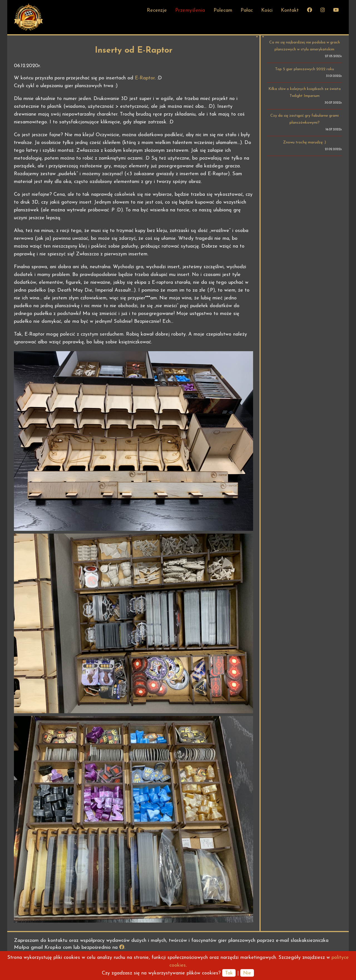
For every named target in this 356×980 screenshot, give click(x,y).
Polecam (223, 10)
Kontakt (290, 10)
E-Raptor (145, 78)
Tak (229, 973)
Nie (247, 973)
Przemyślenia (190, 10)
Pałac (247, 10)
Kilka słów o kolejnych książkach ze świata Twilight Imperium (305, 92)
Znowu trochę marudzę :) (305, 142)
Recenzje (157, 10)
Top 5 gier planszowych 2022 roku (305, 69)
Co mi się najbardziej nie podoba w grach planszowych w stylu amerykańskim (305, 46)
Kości (267, 10)
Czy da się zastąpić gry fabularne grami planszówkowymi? (305, 119)
